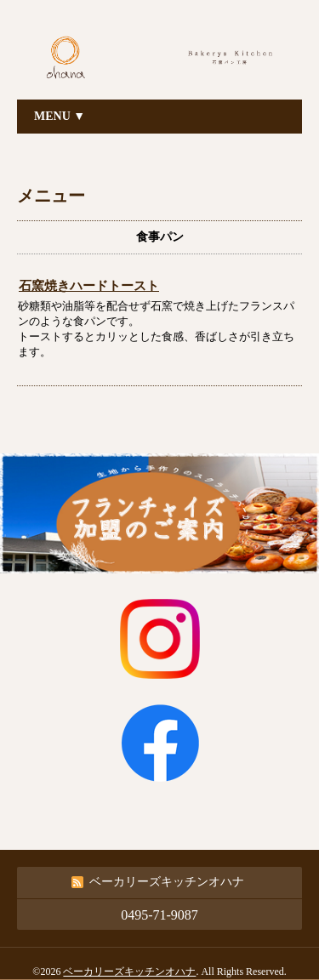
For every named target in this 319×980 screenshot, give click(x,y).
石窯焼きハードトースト (89, 286)
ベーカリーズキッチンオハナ (129, 971)
